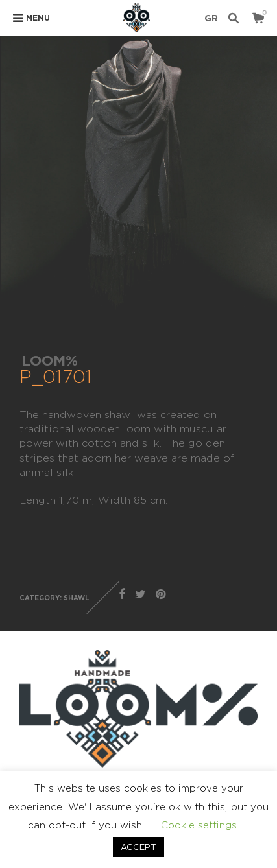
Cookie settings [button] (199, 825)
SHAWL (77, 598)
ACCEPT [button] (138, 847)
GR (211, 18)
